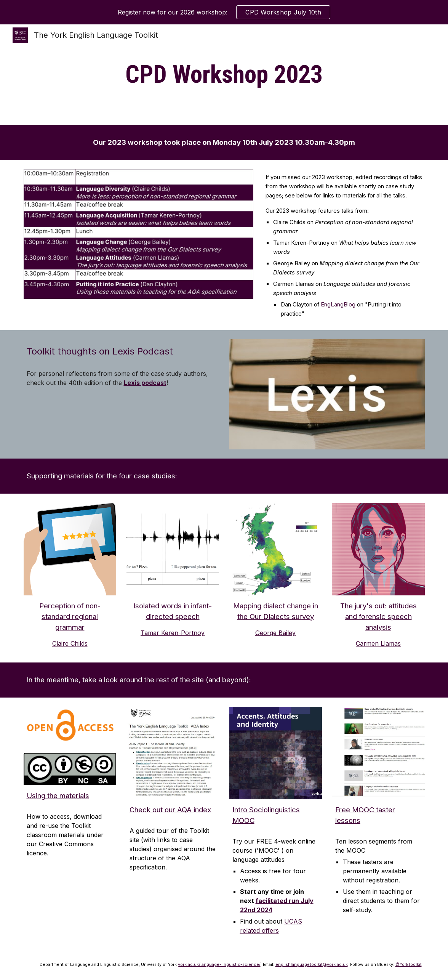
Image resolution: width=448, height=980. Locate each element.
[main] (224, 75)
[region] (224, 12)
